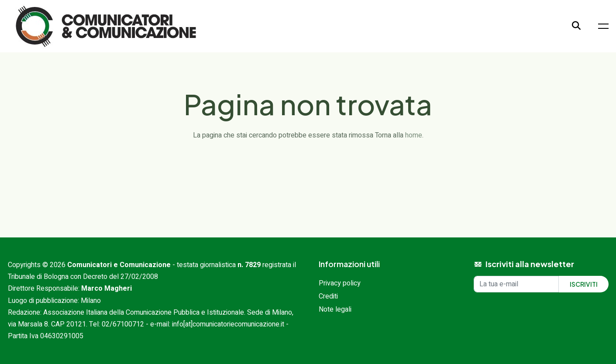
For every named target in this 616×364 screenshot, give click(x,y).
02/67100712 (123, 324)
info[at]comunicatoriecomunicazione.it (228, 324)
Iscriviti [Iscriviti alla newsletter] (584, 284)
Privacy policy (340, 283)
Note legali (335, 309)
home (414, 135)
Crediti (328, 296)
